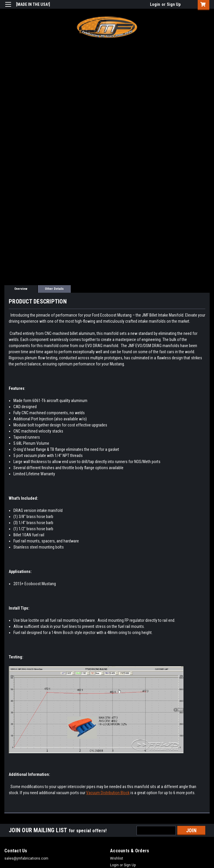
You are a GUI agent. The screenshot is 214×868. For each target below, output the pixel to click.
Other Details (54, 289)
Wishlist (117, 858)
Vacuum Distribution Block (108, 793)
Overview (21, 289)
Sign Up (174, 4)
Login (155, 4)
